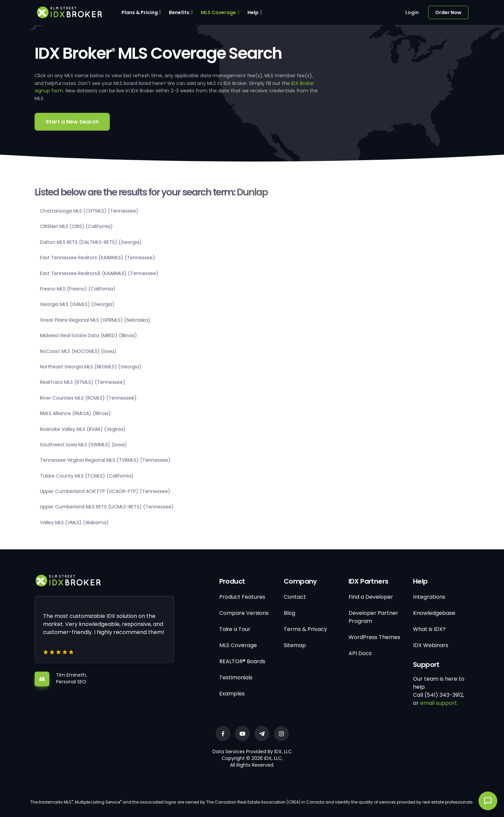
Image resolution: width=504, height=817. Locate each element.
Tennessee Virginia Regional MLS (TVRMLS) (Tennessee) (105, 460)
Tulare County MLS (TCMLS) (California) (87, 476)
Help (253, 12)
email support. (439, 703)
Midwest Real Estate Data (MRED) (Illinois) (88, 335)
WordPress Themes (374, 637)
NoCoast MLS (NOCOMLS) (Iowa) (78, 351)
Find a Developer (371, 597)
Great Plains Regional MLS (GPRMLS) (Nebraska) (95, 320)
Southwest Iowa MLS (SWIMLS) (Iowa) (83, 445)
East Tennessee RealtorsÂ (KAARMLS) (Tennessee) (99, 273)
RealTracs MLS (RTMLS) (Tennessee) (83, 382)
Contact (295, 597)
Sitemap (295, 645)
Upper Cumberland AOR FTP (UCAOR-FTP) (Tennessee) (105, 491)
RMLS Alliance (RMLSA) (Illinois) (75, 413)
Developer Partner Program (373, 617)
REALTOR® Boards (242, 661)
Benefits (179, 12)
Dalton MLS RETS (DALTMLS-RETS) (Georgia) (91, 242)
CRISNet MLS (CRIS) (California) (76, 226)
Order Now (448, 12)
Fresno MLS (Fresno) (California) (78, 289)
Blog (289, 613)
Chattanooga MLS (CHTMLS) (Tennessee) (89, 211)
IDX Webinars (431, 645)
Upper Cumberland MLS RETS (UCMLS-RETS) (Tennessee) (107, 507)
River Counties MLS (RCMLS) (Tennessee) (88, 398)
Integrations (429, 597)
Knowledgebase (434, 613)
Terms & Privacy (305, 629)
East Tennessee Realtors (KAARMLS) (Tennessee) (98, 258)
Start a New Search (72, 122)
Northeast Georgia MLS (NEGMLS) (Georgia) (91, 367)
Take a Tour (235, 629)
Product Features (242, 597)
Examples (232, 694)
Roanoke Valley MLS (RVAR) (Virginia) (83, 429)
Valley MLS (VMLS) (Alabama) (74, 523)
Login (412, 12)
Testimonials (236, 677)
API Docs (360, 653)
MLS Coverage (218, 12)
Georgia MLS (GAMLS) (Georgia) (77, 304)
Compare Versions (244, 613)
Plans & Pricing (140, 12)
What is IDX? (429, 629)
